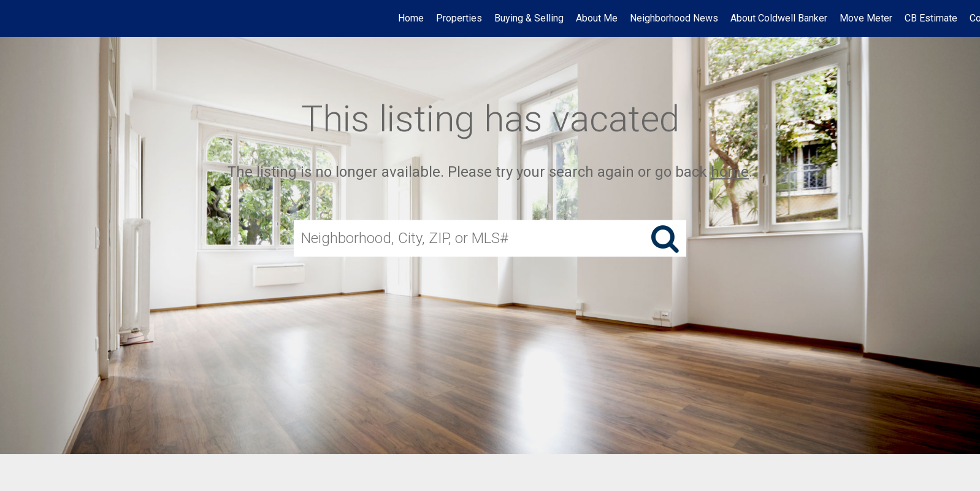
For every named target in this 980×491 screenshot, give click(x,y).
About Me (597, 18)
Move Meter (866, 18)
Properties (459, 18)
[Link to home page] (16, 18)
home (730, 172)
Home (411, 18)
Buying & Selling (529, 18)
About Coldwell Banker (779, 18)
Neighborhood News (674, 18)
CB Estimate (931, 18)
